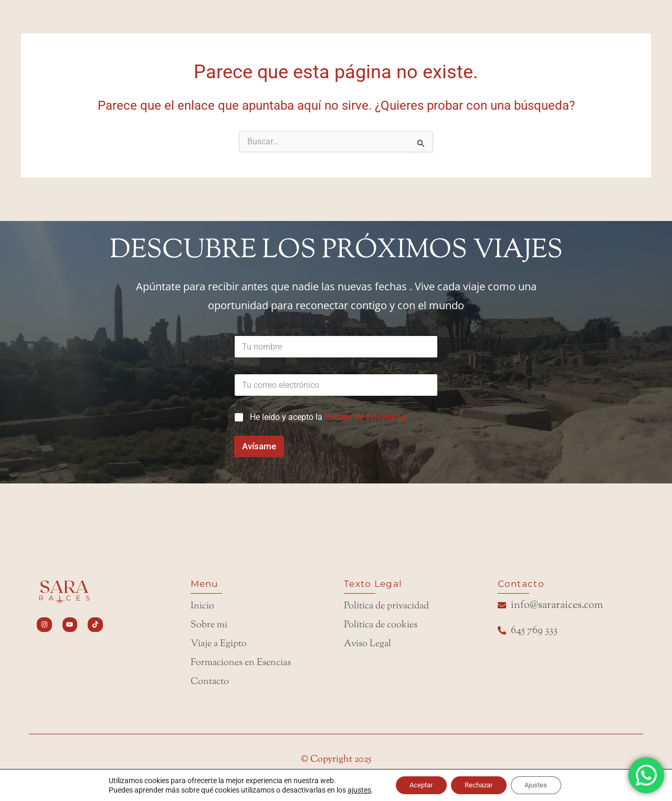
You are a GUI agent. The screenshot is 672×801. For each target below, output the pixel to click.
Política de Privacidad (365, 407)
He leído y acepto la (328, 407)
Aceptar (415, 785)
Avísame (259, 436)
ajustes (350, 789)
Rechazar (479, 785)
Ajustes (542, 785)
